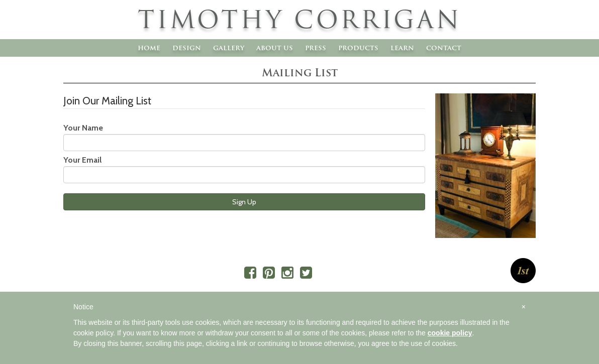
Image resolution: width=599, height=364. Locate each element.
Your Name (83, 128)
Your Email (82, 160)
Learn (402, 48)
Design (187, 48)
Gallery (229, 48)
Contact (444, 48)
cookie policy (450, 333)
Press (316, 48)
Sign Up (244, 202)
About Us (275, 48)
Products (358, 48)
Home (149, 48)
